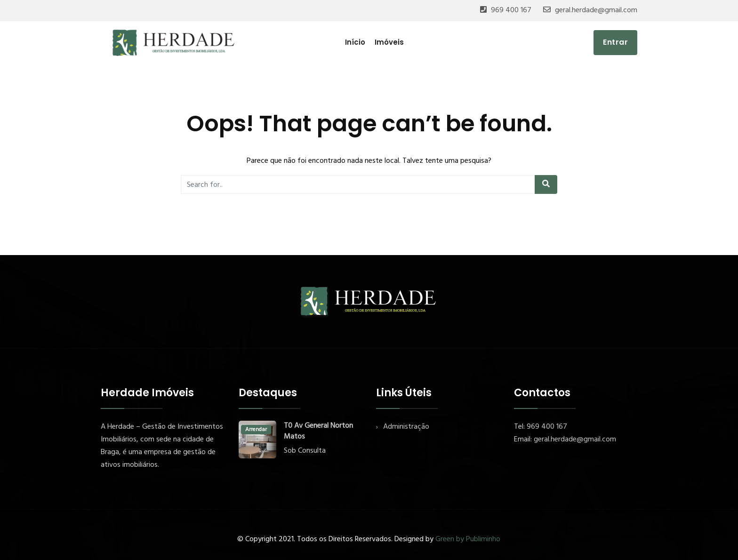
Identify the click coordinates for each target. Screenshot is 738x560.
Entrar (615, 42)
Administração (406, 427)
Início (355, 42)
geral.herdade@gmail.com (596, 10)
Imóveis (389, 42)
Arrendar (256, 430)
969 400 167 (511, 10)
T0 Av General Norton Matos (318, 432)
